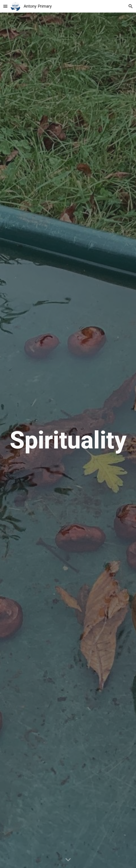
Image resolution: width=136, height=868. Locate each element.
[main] (68, 440)
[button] (5, 6)
